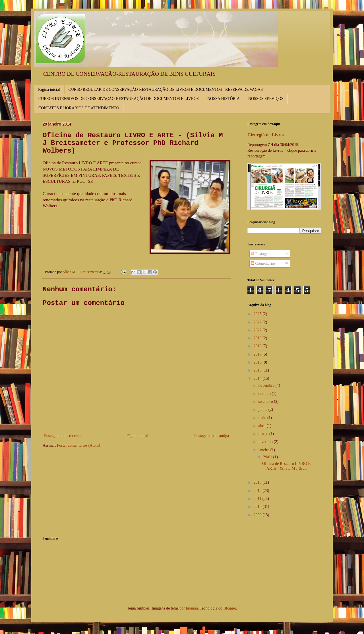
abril (262, 426)
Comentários (263, 263)
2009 (258, 515)
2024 (258, 322)
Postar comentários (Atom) (78, 445)
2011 (258, 499)
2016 (258, 362)
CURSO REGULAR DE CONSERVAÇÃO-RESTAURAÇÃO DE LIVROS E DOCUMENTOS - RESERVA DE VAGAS (166, 90)
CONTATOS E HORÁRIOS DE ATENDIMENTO (79, 108)
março (264, 434)
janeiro (264, 450)
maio (263, 418)
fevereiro (266, 442)
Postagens (261, 254)
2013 (258, 482)
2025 (258, 314)
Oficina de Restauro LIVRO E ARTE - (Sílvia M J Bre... (286, 466)
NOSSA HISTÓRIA (224, 99)
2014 (258, 378)
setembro (266, 402)
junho (263, 410)
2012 (258, 491)
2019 (258, 338)
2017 (258, 354)
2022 (258, 330)
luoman (192, 608)
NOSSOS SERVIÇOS (266, 99)
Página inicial (49, 90)
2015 (258, 370)
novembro (267, 385)
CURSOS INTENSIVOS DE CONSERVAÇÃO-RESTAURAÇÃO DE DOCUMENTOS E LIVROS (119, 99)
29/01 (268, 457)
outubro (265, 394)
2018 (258, 346)
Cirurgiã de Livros (266, 135)
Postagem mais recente (62, 436)
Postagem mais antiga (212, 436)
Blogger (229, 608)
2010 (258, 507)
